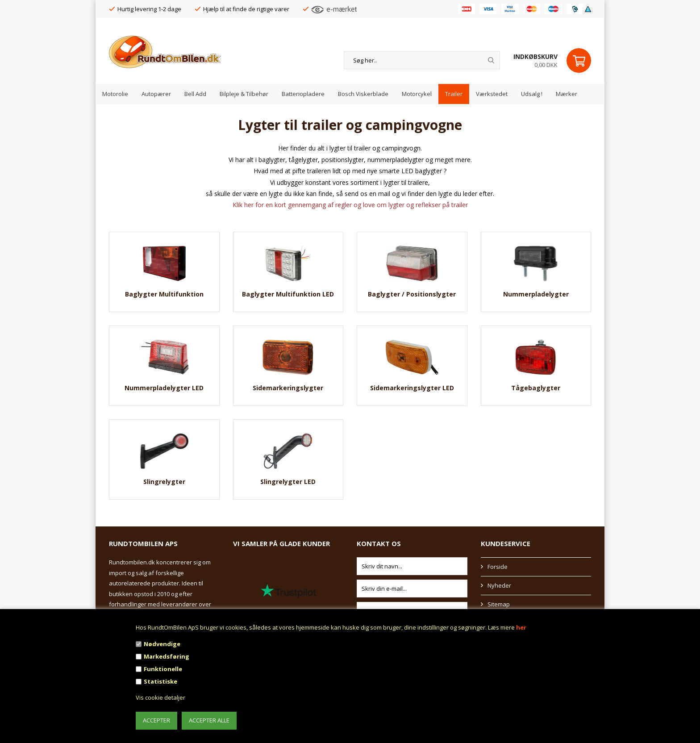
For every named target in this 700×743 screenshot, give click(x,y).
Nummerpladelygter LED (164, 388)
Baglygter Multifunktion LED (288, 294)
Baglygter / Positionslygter (412, 294)
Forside (498, 567)
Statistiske (160, 681)
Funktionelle (163, 669)
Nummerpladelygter (536, 294)
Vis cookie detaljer (160, 697)
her (521, 627)
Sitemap (499, 604)
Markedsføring (167, 656)
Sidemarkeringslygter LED (412, 388)
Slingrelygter (164, 482)
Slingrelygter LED (288, 482)
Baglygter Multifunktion (164, 294)
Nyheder (499, 585)
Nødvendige (162, 644)
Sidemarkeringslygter (288, 388)
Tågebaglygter (536, 388)
